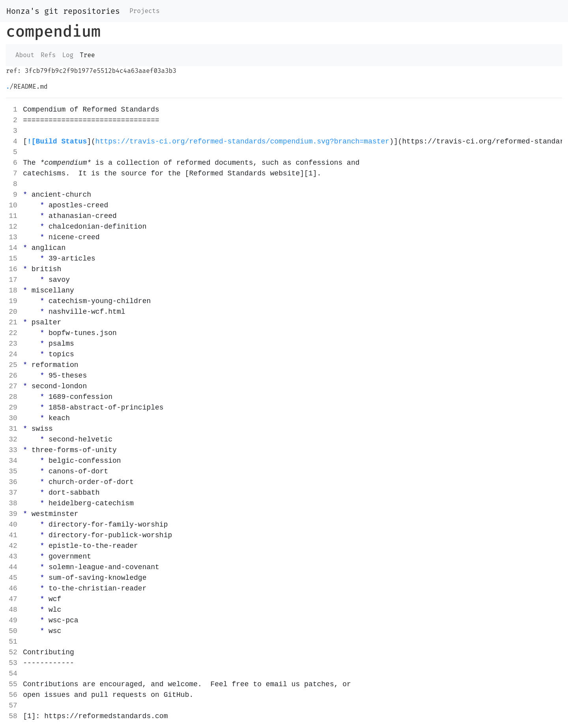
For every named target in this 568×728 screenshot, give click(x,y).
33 (13, 450)
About (25, 55)
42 (13, 546)
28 (13, 397)
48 (13, 610)
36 (13, 482)
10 (13, 205)
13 (13, 237)
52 (13, 652)
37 (13, 493)
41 (13, 535)
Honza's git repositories (63, 11)
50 (13, 631)
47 (13, 599)
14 (13, 248)
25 (13, 365)
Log (68, 55)
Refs (48, 55)
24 (13, 354)
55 (13, 684)
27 (13, 386)
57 (13, 706)
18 (13, 290)
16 (13, 269)
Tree (87, 55)
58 (13, 716)
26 (13, 376)
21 (13, 322)
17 (13, 280)
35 (13, 471)
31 (13, 429)
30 (13, 418)
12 (13, 227)
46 (13, 588)
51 (13, 642)
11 (13, 216)
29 (13, 408)
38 (13, 503)
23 (13, 344)
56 (13, 695)
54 (13, 674)
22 (13, 333)
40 (13, 525)
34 (13, 461)
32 (13, 439)
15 (13, 259)
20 (13, 312)
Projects (145, 11)
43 (13, 557)
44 (13, 567)
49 (13, 620)
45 (13, 578)
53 (13, 663)
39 (13, 514)
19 (13, 301)
